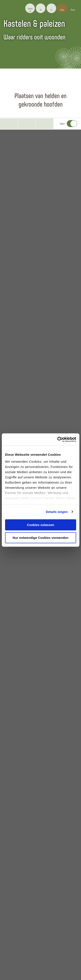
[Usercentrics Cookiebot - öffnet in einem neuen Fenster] (58, 439)
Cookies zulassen (41, 525)
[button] (41, 8)
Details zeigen (57, 512)
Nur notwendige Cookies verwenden (40, 538)
